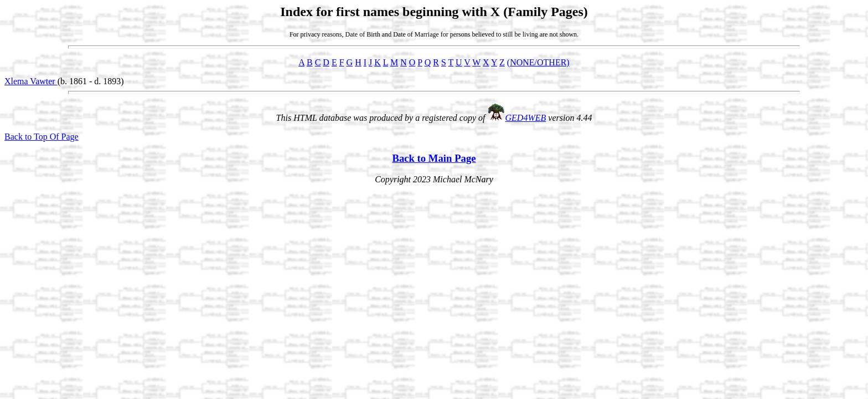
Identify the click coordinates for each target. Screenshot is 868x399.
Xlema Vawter (31, 81)
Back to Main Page (434, 158)
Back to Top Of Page (42, 137)
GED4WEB (526, 118)
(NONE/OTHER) (538, 62)
